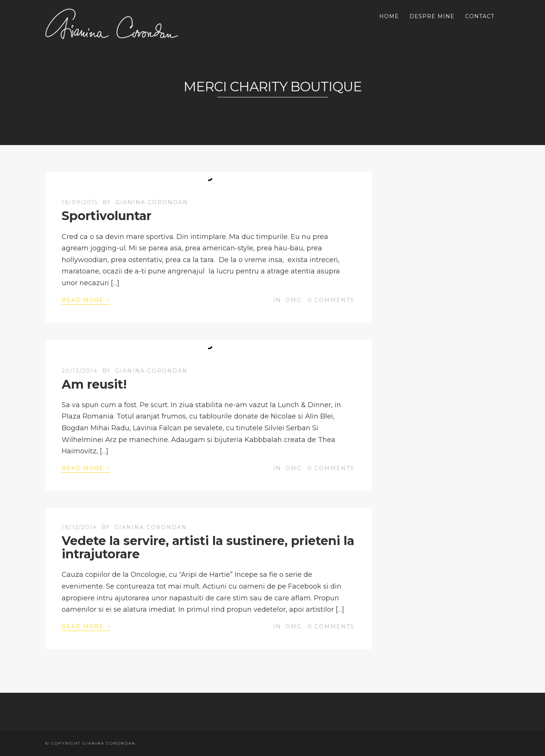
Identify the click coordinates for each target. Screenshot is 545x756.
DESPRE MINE (432, 16)
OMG (294, 300)
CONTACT (480, 16)
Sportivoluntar (107, 216)
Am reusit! (94, 384)
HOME (389, 16)
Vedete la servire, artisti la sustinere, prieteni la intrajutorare (208, 547)
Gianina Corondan (152, 202)
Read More (86, 300)
